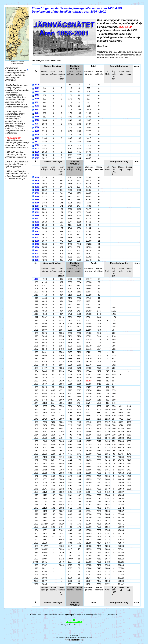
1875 (37, 152)
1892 (37, 222)
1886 (37, 203)
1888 (37, 209)
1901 (37, 250)
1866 (37, 120)
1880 (37, 184)
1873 (37, 145)
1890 (37, 215)
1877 (37, 158)
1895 (37, 231)
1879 (37, 180)
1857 (37, 88)
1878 (37, 177)
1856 (37, 84)
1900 (37, 247)
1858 (37, 91)
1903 (37, 257)
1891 (37, 219)
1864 (37, 113)
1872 (37, 142)
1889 (37, 212)
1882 (37, 190)
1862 (37, 106)
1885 (37, 200)
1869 (37, 131)
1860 (37, 99)
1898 (37, 241)
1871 (37, 138)
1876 (37, 155)
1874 (37, 149)
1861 (37, 102)
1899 (37, 244)
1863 (37, 109)
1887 (37, 206)
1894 (37, 228)
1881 (37, 187)
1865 (37, 117)
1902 (37, 254)
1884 (37, 196)
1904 (37, 260)
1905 (36, 279)
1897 (37, 238)
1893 (37, 225)
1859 (37, 95)
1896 (37, 235)
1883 (37, 193)
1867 (37, 124)
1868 (37, 127)
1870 (37, 134)
